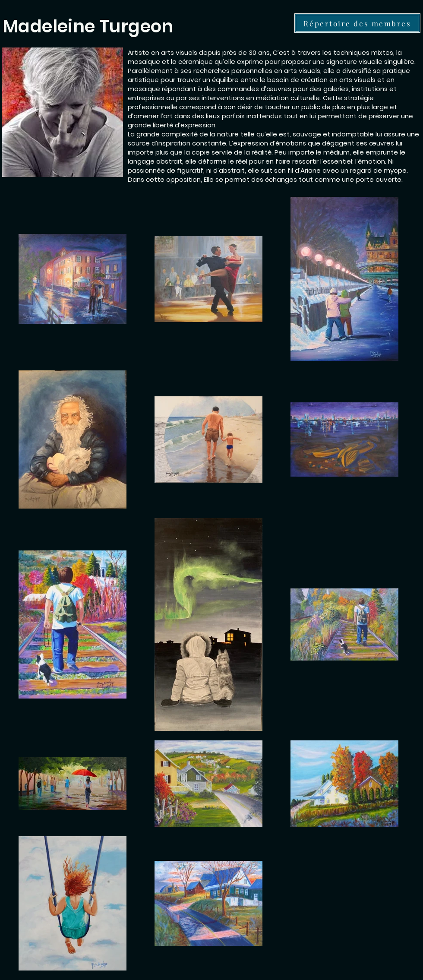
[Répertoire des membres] (357, 23)
